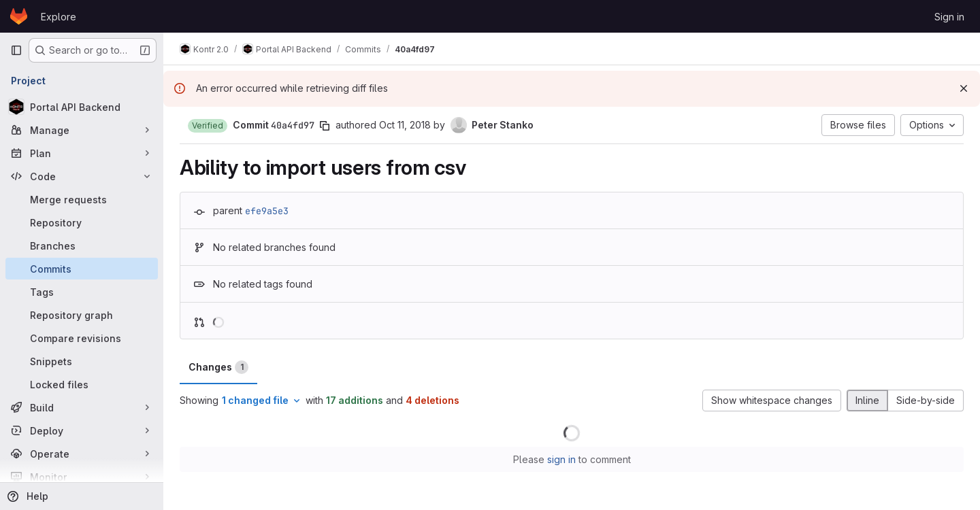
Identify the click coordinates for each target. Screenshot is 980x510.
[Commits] (82, 269)
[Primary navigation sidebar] (16, 50)
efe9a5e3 (267, 211)
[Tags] (82, 292)
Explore (59, 17)
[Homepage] (19, 16)
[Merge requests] (82, 199)
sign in (561, 459)
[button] (208, 126)
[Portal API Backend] (82, 107)
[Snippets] (82, 361)
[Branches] (82, 245)
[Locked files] (82, 384)
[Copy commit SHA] (325, 126)
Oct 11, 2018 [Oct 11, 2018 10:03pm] (405, 125)
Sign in (949, 17)
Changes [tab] (218, 367)
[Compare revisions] (82, 338)
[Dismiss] (964, 88)
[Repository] (82, 222)
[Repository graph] (82, 315)
